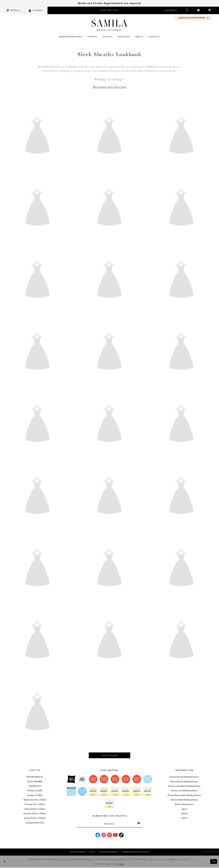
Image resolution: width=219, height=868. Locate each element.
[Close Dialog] (5, 862)
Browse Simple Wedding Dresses (184, 800)
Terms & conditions (78, 852)
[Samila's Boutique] (109, 25)
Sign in (184, 809)
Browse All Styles (110, 86)
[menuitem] (13, 10)
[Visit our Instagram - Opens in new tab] (104, 835)
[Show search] (187, 10)
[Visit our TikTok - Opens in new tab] (121, 835)
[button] (171, 10)
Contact (184, 818)
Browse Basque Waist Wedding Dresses (184, 796)
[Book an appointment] (193, 18)
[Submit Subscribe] (139, 824)
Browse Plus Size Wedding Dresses (184, 777)
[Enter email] (109, 824)
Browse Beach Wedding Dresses (184, 782)
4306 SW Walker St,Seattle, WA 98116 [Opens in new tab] (35, 779)
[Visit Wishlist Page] (198, 10)
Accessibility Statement (108, 852)
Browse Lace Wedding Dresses (184, 791)
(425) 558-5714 (35, 786)
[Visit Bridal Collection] (13, 10)
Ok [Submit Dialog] (213, 862)
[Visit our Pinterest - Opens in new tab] (109, 835)
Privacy (92, 852)
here (121, 864)
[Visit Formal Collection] (36, 10)
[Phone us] (109, 10)
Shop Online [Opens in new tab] (109, 755)
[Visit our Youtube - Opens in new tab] (115, 835)
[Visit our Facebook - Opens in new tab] (98, 835)
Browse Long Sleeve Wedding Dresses (184, 786)
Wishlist (184, 814)
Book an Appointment (184, 805)
